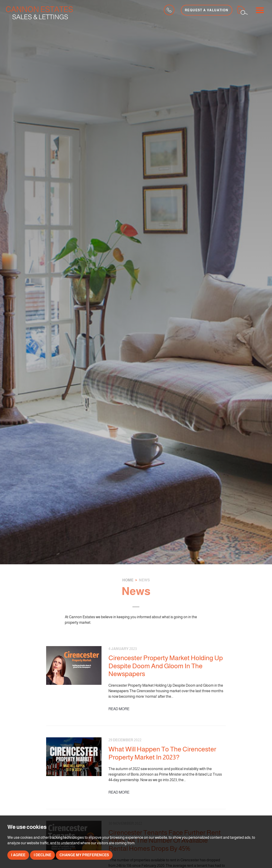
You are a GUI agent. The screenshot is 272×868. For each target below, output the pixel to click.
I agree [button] (18, 855)
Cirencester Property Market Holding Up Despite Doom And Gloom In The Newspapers (166, 666)
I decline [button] (42, 855)
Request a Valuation (207, 10)
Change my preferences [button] (84, 855)
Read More (119, 709)
